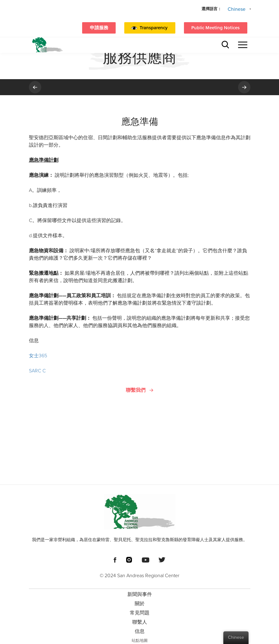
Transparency (154, 28)
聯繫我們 (136, 390)
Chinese (237, 9)
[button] (165, 28)
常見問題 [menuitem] (140, 613)
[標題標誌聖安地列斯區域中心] (47, 45)
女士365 (38, 356)
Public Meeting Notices (215, 28)
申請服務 (99, 28)
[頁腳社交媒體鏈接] (115, 559)
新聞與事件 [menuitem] (140, 594)
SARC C (37, 371)
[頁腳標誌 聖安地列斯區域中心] (140, 512)
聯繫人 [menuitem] (140, 622)
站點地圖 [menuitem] (140, 641)
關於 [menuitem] (140, 604)
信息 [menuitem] (140, 631)
